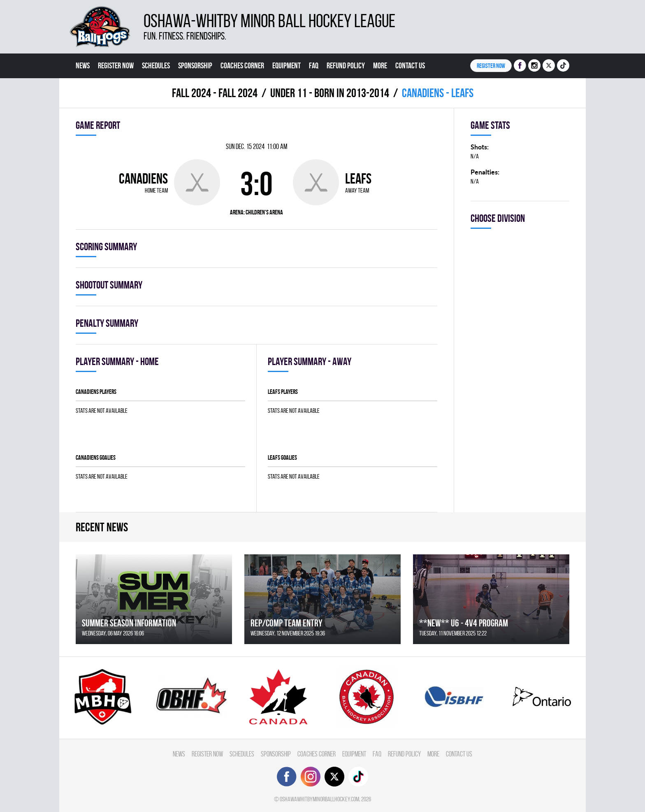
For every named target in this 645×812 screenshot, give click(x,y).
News (83, 65)
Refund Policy (346, 65)
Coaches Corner (242, 65)
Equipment (287, 65)
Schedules (156, 65)
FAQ (314, 65)
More (380, 65)
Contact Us (410, 65)
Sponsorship (195, 65)
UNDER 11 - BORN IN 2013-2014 (330, 93)
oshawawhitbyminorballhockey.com (319, 799)
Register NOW (491, 66)
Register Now (116, 65)
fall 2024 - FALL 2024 (215, 93)
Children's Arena (264, 212)
